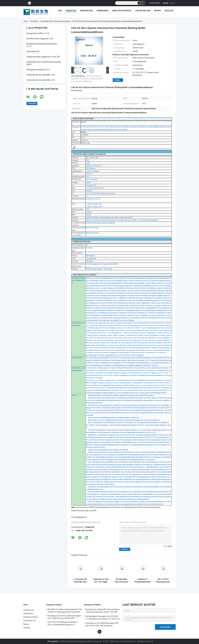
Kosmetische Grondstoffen (39, 80)
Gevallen (169, 11)
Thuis (26, 21)
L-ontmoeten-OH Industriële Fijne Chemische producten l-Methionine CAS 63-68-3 (80, 581)
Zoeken (141, 3)
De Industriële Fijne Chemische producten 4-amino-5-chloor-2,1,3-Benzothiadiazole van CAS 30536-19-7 (121, 581)
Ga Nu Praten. (155, 3)
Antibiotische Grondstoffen (39, 75)
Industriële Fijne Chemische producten (55, 21)
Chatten (117, 80)
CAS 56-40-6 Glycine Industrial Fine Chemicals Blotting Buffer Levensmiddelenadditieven (87, 79)
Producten (71, 11)
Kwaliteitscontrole (122, 11)
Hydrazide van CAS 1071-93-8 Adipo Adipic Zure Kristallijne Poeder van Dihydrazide (101, 581)
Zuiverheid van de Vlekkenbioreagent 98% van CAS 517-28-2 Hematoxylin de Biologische (102, 625)
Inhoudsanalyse (77, 358)
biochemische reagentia (37, 39)
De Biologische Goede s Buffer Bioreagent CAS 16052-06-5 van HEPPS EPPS (64, 617)
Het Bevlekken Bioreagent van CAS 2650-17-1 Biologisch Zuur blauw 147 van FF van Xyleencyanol (103, 618)
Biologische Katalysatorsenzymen (42, 44)
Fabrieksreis (103, 11)
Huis (60, 11)
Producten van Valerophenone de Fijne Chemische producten (136, 507)
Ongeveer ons (86, 11)
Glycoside (31, 52)
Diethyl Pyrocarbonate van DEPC (84, 511)
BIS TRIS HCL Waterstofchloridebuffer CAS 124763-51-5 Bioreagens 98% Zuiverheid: (65, 611)
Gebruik (74, 395)
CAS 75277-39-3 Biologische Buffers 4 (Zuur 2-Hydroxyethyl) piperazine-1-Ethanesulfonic (63, 624)
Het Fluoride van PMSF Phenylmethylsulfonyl (94, 507)
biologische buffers (35, 33)
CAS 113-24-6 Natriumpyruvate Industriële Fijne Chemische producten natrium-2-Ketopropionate (163, 581)
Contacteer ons (143, 11)
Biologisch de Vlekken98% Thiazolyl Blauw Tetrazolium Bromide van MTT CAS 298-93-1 (102, 611)
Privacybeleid (53, 641)
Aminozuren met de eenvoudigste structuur (78, 280)
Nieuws (157, 11)
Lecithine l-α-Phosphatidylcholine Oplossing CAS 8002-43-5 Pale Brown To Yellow (143, 581)
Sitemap (27, 628)
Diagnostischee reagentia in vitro (41, 57)
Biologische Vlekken (36, 70)
